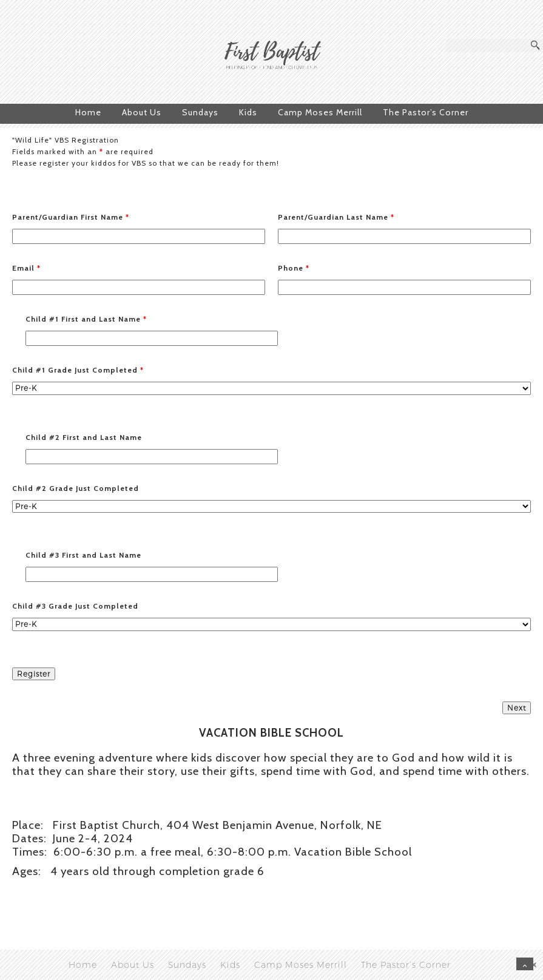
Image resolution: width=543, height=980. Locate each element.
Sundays (200, 112)
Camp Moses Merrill (320, 112)
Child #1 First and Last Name (86, 319)
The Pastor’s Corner (426, 112)
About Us (142, 112)
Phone (294, 268)
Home (88, 112)
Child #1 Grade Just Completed (78, 370)
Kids (248, 112)
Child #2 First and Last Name (84, 437)
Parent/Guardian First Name (71, 217)
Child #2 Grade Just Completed (76, 488)
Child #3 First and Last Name (83, 555)
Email (26, 268)
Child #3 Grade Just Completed (75, 606)
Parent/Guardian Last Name (336, 217)
